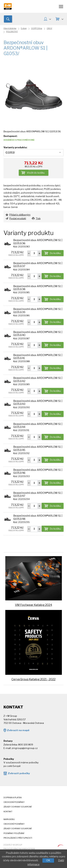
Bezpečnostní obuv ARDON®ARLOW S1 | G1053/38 (38, 288)
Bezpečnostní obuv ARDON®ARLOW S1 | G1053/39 (38, 311)
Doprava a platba (13, 798)
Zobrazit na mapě (18, 730)
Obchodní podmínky (14, 802)
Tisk (38, 218)
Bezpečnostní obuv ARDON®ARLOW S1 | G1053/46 (38, 471)
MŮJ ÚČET (50, 19)
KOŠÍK (62, 19)
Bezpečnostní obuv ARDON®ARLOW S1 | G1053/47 (38, 494)
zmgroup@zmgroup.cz (25, 748)
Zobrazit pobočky (19, 773)
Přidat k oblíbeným (20, 215)
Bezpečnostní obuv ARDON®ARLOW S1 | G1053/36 (38, 242)
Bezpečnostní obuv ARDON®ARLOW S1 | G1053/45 (38, 448)
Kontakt (8, 812)
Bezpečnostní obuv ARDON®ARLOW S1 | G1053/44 (38, 425)
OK (48, 860)
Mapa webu (9, 819)
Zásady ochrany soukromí (18, 807)
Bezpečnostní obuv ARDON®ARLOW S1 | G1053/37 (38, 265)
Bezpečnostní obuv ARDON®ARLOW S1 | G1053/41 (38, 357)
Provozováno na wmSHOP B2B (19, 849)
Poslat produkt (18, 218)
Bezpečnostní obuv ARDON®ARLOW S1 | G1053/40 (38, 334)
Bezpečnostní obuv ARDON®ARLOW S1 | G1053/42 (38, 379)
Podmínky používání (14, 833)
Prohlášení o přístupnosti (18, 838)
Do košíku (55, 253)
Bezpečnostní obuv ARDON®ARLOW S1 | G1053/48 (38, 517)
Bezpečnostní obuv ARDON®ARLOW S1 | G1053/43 (38, 402)
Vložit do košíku (36, 173)
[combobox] (33, 153)
